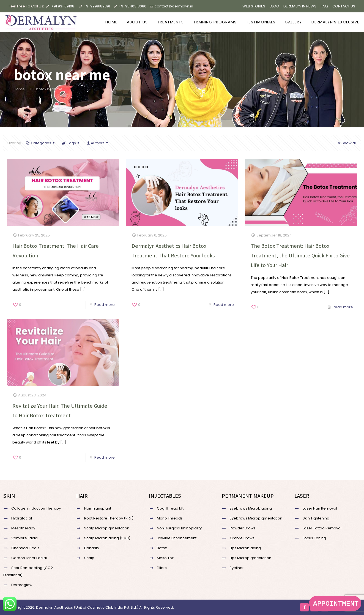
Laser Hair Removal (320, 508)
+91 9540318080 (132, 6)
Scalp (89, 558)
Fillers (162, 568)
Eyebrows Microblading (251, 508)
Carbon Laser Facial (29, 558)
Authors (98, 143)
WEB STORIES (254, 6)
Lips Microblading (245, 548)
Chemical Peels (25, 548)
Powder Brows (243, 528)
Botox (162, 548)
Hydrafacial (22, 518)
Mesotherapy (23, 528)
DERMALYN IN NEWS (300, 6)
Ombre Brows (242, 538)
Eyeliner (237, 568)
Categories (41, 143)
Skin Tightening (316, 518)
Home (19, 89)
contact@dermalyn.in (174, 6)
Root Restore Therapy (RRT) (109, 518)
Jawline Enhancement (177, 538)
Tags (71, 143)
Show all (347, 143)
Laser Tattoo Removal (322, 528)
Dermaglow (22, 585)
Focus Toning (314, 538)
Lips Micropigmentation (251, 558)
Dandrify (92, 548)
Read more (105, 305)
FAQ (324, 6)
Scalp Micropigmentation (107, 528)
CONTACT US (344, 6)
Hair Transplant (98, 508)
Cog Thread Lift (170, 508)
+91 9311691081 (63, 6)
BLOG (274, 6)
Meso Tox (165, 558)
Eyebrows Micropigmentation (256, 518)
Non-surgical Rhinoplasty (179, 528)
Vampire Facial (25, 538)
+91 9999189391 (97, 6)
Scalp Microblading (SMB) (107, 538)
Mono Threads (170, 518)
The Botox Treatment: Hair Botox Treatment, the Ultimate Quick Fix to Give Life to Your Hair (300, 255)
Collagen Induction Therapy (36, 508)
